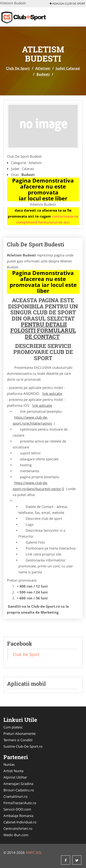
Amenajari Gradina (18, 784)
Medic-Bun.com (16, 835)
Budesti (43, 74)
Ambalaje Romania (18, 816)
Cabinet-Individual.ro (20, 822)
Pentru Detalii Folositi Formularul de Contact (43, 330)
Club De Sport (18, 68)
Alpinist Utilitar (15, 777)
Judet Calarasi (68, 68)
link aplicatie (52, 394)
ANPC (30, 852)
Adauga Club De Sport (67, 4)
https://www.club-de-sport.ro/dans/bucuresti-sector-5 (38, 486)
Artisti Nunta (13, 771)
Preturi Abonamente (19, 733)
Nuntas (9, 764)
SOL (39, 852)
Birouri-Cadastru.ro (19, 790)
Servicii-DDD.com (17, 809)
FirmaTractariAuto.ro (20, 803)
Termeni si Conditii (18, 740)
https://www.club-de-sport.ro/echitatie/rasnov (32, 420)
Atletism (43, 68)
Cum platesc (13, 727)
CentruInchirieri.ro (18, 828)
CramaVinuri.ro (15, 796)
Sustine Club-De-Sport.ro (23, 746)
